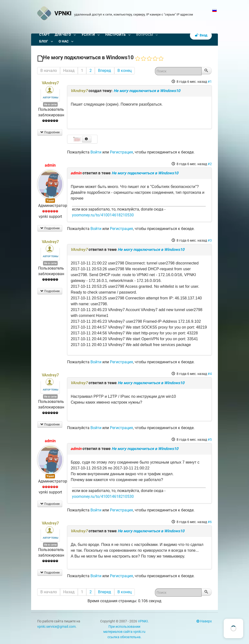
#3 (210, 240)
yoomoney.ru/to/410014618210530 (103, 215)
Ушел (50, 201)
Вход (201, 35)
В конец (124, 71)
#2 (210, 164)
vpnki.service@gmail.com (56, 627)
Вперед (105, 71)
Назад (69, 71)
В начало (49, 71)
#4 (210, 374)
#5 (210, 440)
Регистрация (121, 152)
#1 (210, 82)
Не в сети (50, 104)
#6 (210, 522)
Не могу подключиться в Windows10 (147, 91)
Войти (96, 152)
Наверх (204, 621)
